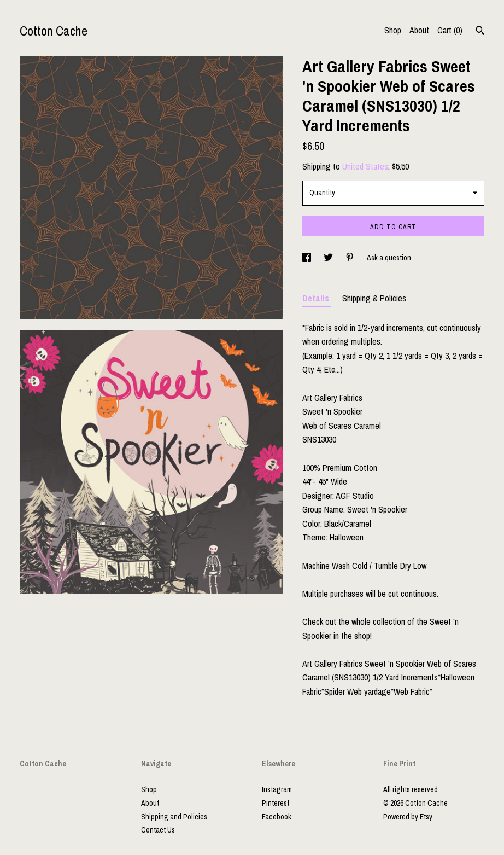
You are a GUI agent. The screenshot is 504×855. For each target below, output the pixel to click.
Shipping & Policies (374, 298)
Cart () (450, 30)
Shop (393, 30)
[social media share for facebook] (307, 258)
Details (317, 298)
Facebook (277, 817)
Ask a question (389, 258)
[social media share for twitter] (329, 258)
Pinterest (276, 803)
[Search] (480, 32)
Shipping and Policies (174, 817)
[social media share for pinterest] (351, 258)
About (419, 30)
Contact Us (158, 830)
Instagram (277, 789)
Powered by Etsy (408, 817)
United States (365, 166)
